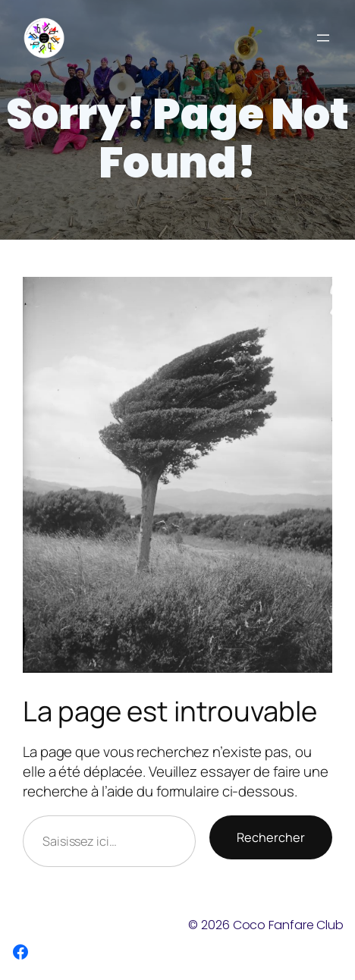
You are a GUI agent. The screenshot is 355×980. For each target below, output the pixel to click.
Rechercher (271, 837)
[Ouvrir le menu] (323, 38)
